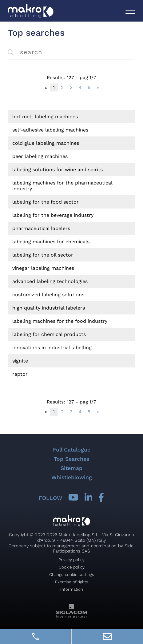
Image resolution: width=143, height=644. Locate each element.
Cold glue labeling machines (46, 143)
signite (20, 361)
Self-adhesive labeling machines (50, 130)
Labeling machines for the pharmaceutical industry (62, 186)
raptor (20, 374)
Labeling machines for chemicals (51, 242)
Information (72, 589)
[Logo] (31, 11)
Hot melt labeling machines (45, 117)
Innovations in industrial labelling (52, 348)
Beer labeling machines (40, 156)
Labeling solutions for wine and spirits (58, 170)
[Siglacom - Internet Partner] (71, 616)
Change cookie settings (72, 574)
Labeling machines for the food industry (60, 321)
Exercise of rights (72, 582)
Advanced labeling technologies (50, 281)
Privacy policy (71, 560)
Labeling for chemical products (49, 334)
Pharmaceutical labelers (41, 228)
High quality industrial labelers (49, 308)
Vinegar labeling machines (43, 268)
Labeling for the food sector (46, 202)
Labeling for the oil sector (43, 255)
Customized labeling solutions (48, 295)
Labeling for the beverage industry (53, 215)
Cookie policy (72, 567)
